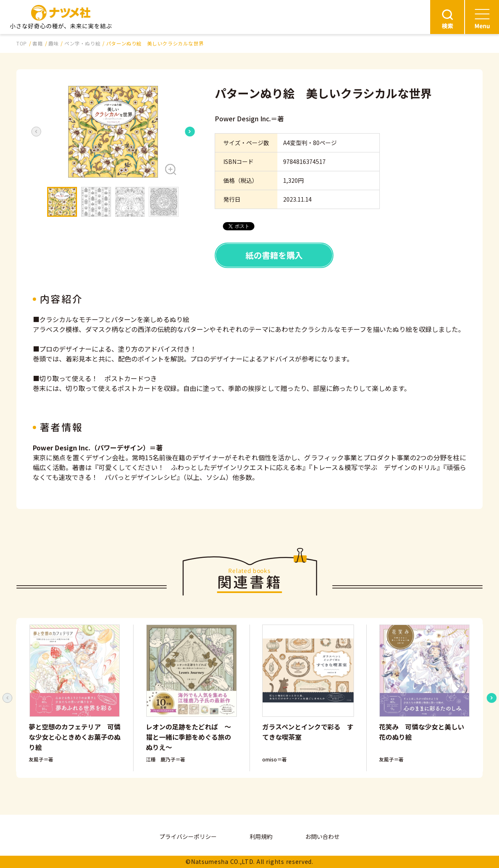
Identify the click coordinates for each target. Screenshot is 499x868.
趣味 (53, 43)
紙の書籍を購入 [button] (274, 255)
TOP (22, 43)
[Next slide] (190, 132)
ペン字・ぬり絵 (82, 43)
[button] (113, 132)
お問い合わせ (322, 836)
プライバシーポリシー (188, 836)
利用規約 (261, 836)
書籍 (37, 43)
